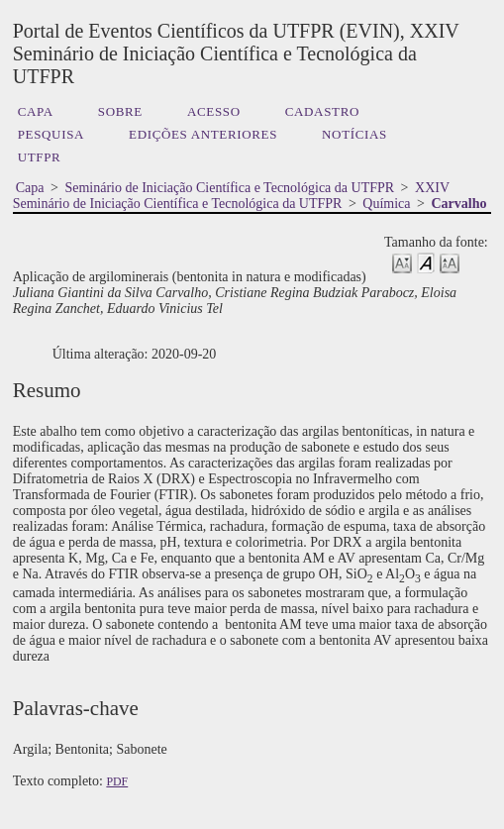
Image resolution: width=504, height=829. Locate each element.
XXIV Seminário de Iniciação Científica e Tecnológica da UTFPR (231, 196)
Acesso (214, 111)
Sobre (120, 111)
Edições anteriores (203, 134)
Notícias (354, 134)
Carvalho (458, 204)
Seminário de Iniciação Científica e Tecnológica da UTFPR (229, 188)
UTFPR (40, 157)
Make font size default (426, 262)
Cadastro (322, 111)
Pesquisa (51, 134)
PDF (117, 781)
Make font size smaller (402, 262)
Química (386, 204)
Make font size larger (450, 262)
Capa (36, 111)
